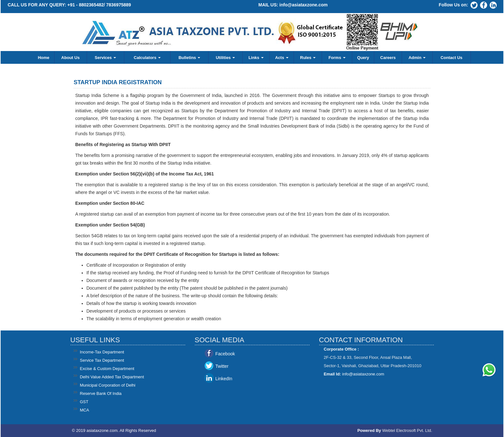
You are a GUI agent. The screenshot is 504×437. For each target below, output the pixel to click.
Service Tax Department (102, 360)
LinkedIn (224, 379)
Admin (417, 58)
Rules (308, 58)
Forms (337, 58)
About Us (70, 58)
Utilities (226, 58)
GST (84, 402)
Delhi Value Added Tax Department (112, 377)
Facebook (225, 354)
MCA (85, 410)
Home (44, 58)
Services (105, 58)
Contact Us (452, 58)
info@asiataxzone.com (303, 5)
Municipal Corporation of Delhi (108, 385)
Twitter (222, 366)
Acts (282, 58)
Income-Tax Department (102, 352)
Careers (388, 58)
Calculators (147, 58)
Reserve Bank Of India (101, 393)
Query (363, 58)
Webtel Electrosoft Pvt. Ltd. (407, 430)
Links (256, 58)
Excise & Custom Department (107, 369)
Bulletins (190, 58)
